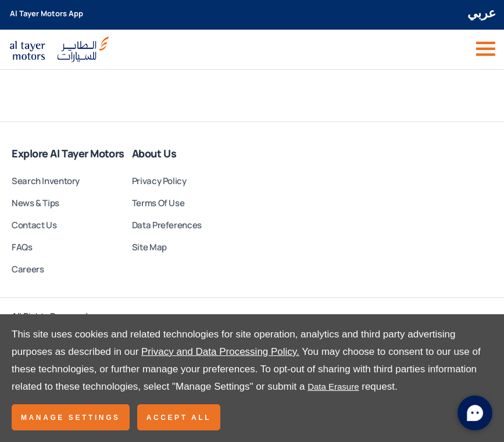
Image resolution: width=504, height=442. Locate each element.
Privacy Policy (159, 181)
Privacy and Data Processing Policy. (220, 352)
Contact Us (34, 225)
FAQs (22, 247)
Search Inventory (46, 181)
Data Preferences (167, 225)
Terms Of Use (158, 203)
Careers (28, 269)
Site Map (149, 247)
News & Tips (35, 203)
